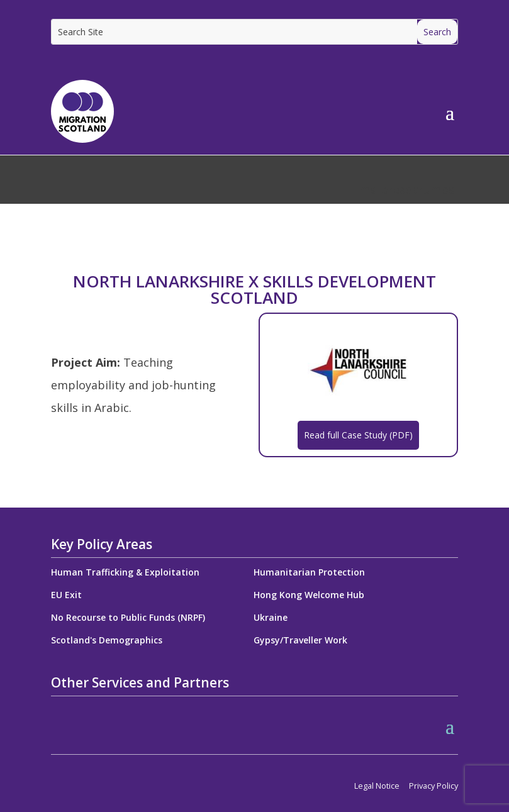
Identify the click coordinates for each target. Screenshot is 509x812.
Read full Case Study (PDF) (358, 435)
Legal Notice (377, 786)
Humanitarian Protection (309, 572)
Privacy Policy (433, 786)
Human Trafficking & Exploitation (125, 572)
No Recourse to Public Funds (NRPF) (128, 617)
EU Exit (66, 595)
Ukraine (271, 617)
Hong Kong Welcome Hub (309, 595)
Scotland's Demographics (107, 640)
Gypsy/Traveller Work (300, 640)
